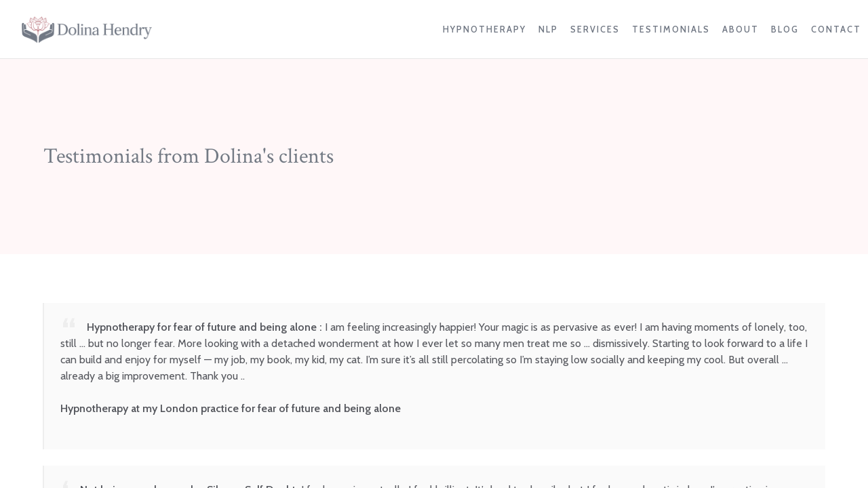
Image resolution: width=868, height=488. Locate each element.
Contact (836, 29)
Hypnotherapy (485, 29)
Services (595, 29)
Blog (785, 29)
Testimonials (671, 29)
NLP (548, 29)
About (741, 29)
